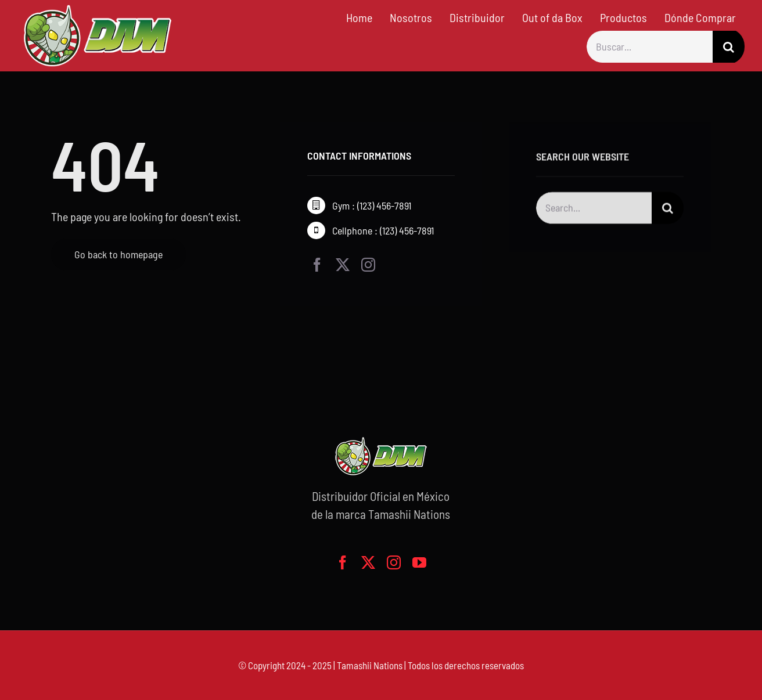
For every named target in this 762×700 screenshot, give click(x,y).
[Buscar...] (650, 47)
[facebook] (317, 265)
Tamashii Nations (370, 665)
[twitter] (343, 265)
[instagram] (368, 265)
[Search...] (594, 209)
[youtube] (419, 562)
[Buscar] (729, 47)
